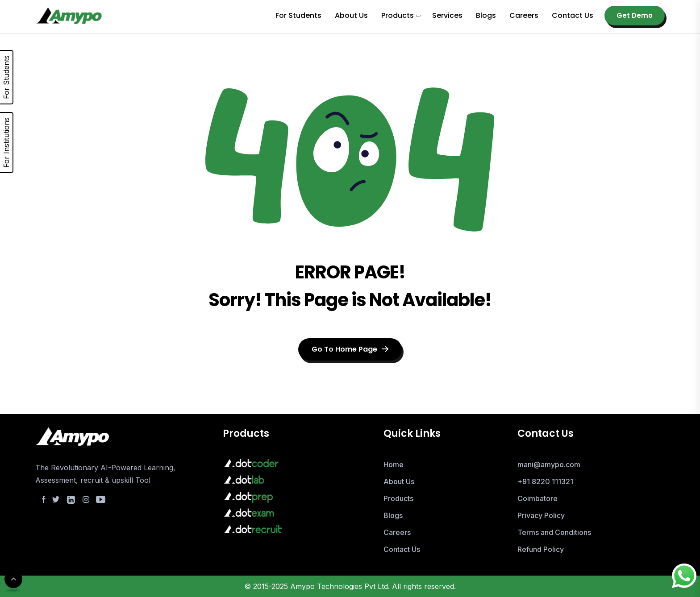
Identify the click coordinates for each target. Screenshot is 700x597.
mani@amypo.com (549, 464)
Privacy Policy (541, 515)
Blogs (393, 515)
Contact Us (402, 549)
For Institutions (6, 143)
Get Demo (635, 15)
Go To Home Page (350, 349)
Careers (397, 532)
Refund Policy (541, 549)
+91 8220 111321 (545, 481)
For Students (6, 77)
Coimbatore (537, 498)
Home (394, 464)
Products (398, 498)
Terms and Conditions (554, 532)
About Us (399, 481)
